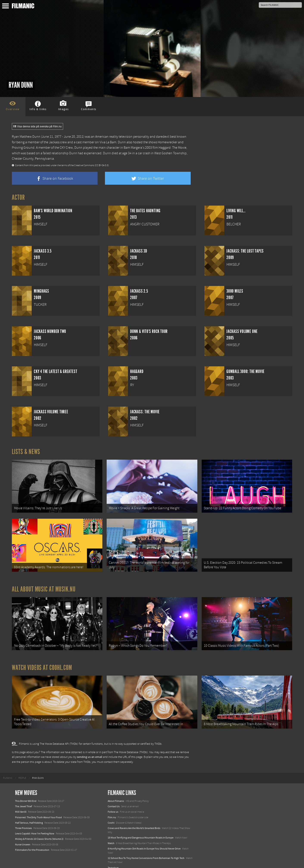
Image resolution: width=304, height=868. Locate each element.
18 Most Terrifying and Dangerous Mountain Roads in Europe (141, 830)
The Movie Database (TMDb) (131, 745)
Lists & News (26, 452)
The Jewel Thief (24, 799)
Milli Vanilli (21, 804)
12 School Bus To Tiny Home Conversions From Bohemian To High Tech (146, 851)
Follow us (113, 804)
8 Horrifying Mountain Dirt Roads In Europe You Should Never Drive (144, 841)
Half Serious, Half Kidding (29, 815)
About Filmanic (116, 794)
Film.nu (112, 810)
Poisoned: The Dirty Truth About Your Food (38, 810)
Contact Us (114, 799)
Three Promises (23, 821)
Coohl (111, 815)
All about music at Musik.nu (44, 585)
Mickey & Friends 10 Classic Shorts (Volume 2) (39, 832)
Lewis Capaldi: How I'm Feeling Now (35, 826)
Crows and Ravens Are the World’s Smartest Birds (134, 821)
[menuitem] (8, 771)
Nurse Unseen (23, 837)
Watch (111, 836)
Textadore (113, 860)
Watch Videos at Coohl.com (42, 662)
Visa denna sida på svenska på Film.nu (37, 126)
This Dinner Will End (26, 794)
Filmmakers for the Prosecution (32, 842)
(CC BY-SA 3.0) (102, 165)
